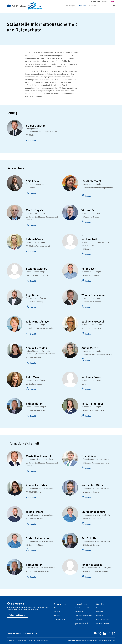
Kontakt (31, 140)
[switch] (114, 6)
